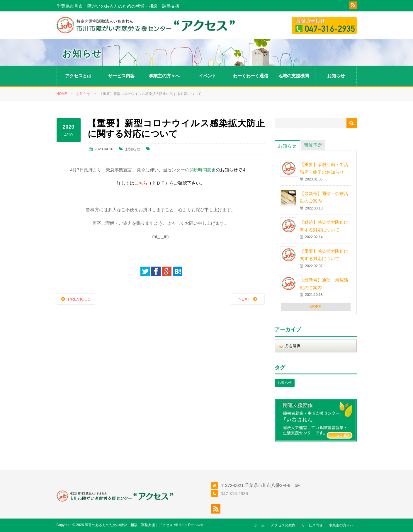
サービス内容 (121, 76)
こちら (141, 183)
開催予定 (313, 145)
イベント (208, 76)
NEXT (244, 299)
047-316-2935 (234, 493)
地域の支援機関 (294, 76)
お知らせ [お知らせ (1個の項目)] (285, 383)
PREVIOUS (79, 299)
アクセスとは (78, 76)
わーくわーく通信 (251, 76)
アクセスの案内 (283, 525)
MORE (316, 307)
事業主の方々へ (164, 76)
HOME (62, 94)
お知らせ (336, 76)
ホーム (259, 525)
